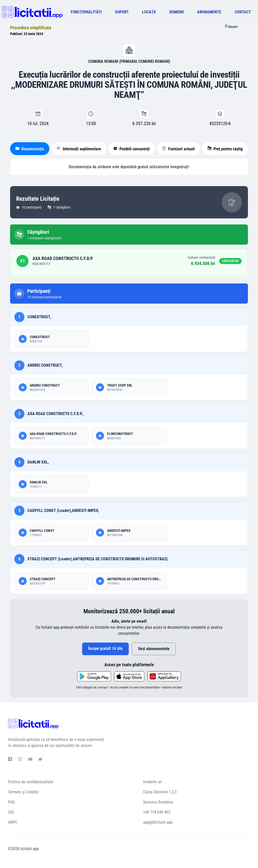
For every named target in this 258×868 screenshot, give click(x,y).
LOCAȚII (149, 12)
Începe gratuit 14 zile (105, 648)
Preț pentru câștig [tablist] (225, 149)
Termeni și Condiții (23, 792)
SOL (11, 812)
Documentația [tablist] (30, 149)
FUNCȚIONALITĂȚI (86, 12)
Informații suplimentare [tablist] (79, 149)
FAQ (11, 802)
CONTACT (243, 12)
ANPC (13, 822)
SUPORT (122, 12)
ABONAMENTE (209, 12)
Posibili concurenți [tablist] (132, 149)
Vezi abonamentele (154, 649)
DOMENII (176, 12)
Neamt (233, 27)
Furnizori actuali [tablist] (179, 149)
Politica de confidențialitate (31, 782)
